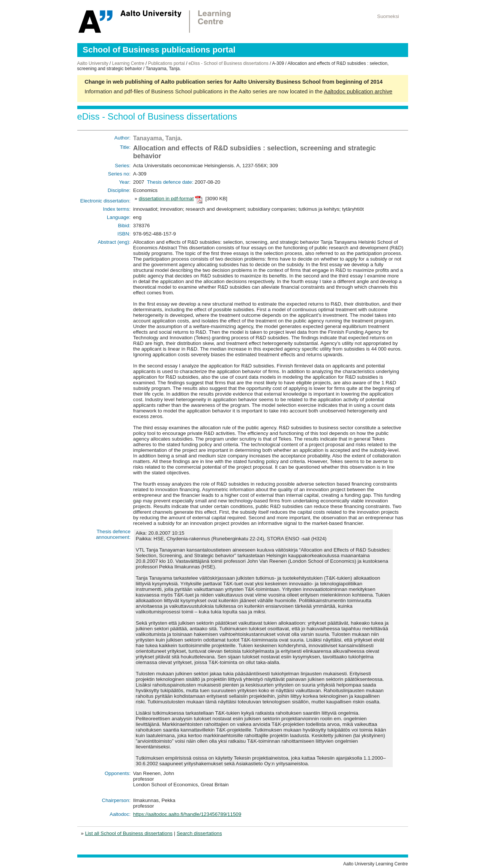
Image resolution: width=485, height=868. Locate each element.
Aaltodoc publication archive (358, 91)
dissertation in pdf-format (166, 199)
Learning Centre (128, 63)
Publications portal (167, 63)
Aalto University (93, 63)
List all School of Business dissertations (129, 833)
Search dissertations (199, 833)
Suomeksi (388, 16)
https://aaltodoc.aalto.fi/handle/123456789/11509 (187, 814)
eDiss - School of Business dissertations (229, 63)
